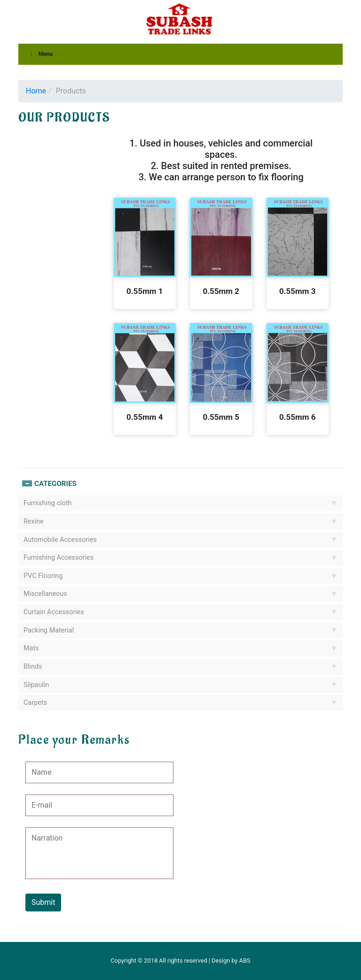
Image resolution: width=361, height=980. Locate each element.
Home (36, 91)
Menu (40, 54)
